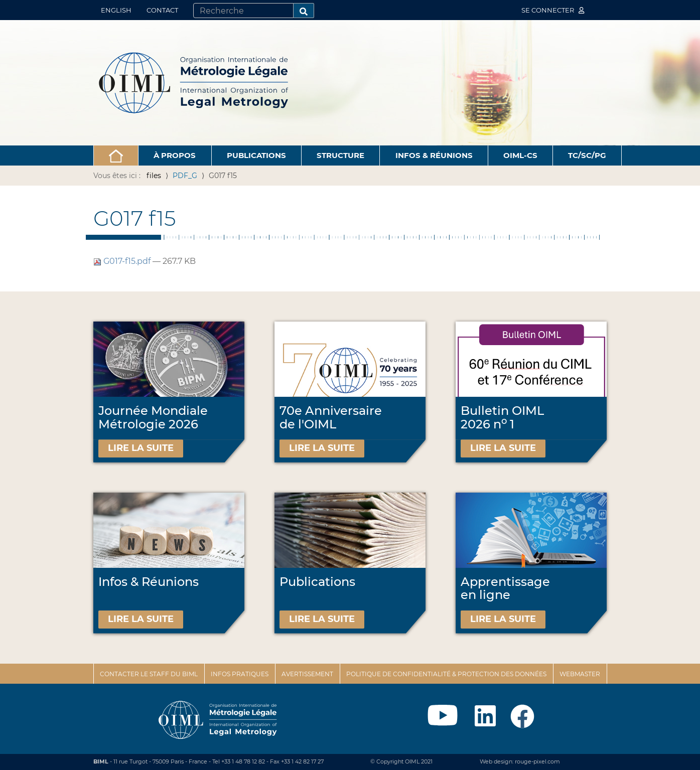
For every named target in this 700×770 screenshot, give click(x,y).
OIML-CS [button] (520, 155)
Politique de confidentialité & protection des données (446, 674)
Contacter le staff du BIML (149, 674)
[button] (116, 156)
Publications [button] (256, 155)
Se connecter (553, 10)
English (116, 10)
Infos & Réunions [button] (434, 155)
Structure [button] (340, 155)
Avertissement (307, 674)
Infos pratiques (240, 674)
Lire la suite (141, 448)
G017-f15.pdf (123, 261)
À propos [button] (175, 155)
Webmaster (580, 674)
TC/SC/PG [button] (587, 155)
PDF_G (185, 176)
